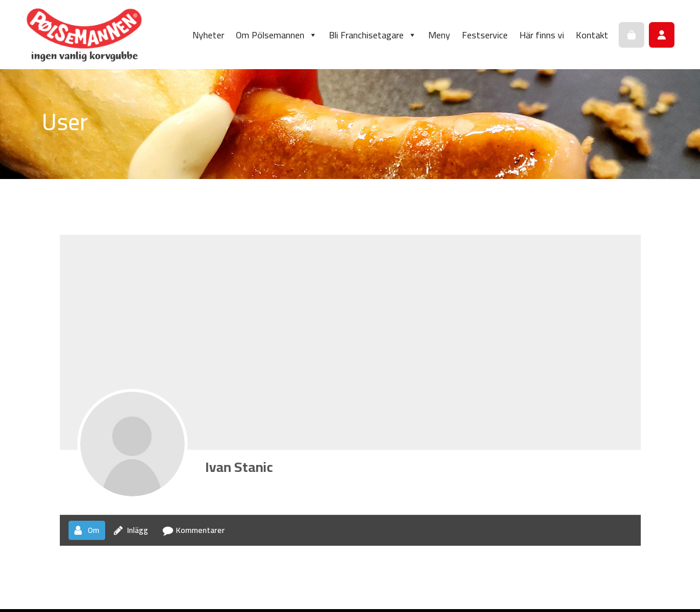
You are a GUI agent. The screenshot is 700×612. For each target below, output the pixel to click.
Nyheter (208, 35)
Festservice (485, 35)
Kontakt (592, 35)
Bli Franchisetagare (373, 35)
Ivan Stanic (239, 467)
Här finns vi (542, 35)
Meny (439, 35)
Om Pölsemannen (277, 35)
